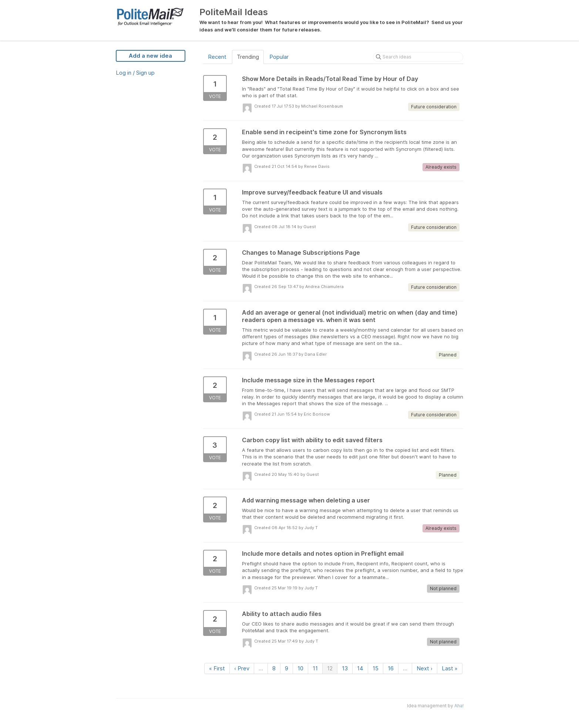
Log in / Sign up (135, 73)
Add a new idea (150, 56)
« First (217, 668)
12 (330, 668)
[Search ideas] (418, 57)
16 (391, 668)
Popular (279, 57)
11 (315, 668)
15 (376, 668)
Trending (248, 57)
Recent (217, 57)
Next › (425, 668)
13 (345, 668)
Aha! (459, 706)
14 (360, 668)
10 (300, 668)
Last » (450, 668)
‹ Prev (242, 668)
